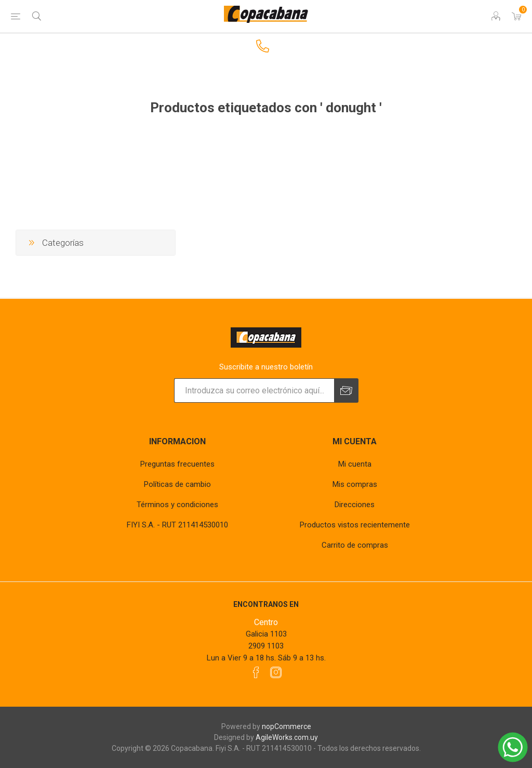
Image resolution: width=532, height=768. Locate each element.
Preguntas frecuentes (177, 464)
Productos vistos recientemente (355, 525)
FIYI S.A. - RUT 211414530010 (177, 525)
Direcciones (355, 505)
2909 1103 (266, 646)
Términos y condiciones (177, 505)
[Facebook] (256, 672)
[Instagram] (276, 672)
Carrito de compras (355, 545)
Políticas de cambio (177, 484)
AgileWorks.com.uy (287, 737)
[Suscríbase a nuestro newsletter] (254, 390)
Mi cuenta (355, 464)
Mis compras (355, 484)
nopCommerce (287, 726)
